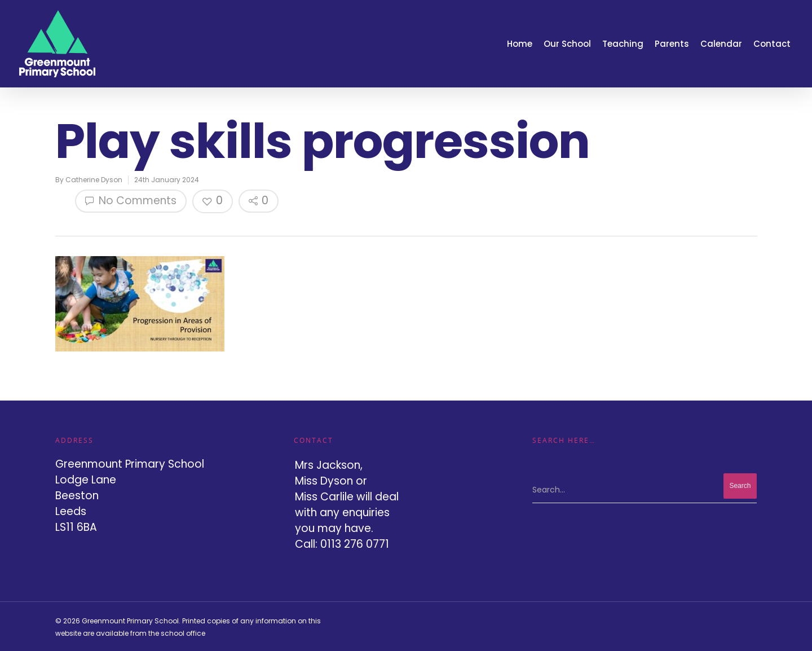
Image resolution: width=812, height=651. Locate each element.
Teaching (623, 44)
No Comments (131, 201)
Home (520, 44)
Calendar (721, 44)
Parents (672, 44)
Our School (567, 44)
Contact (772, 44)
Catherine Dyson (94, 180)
